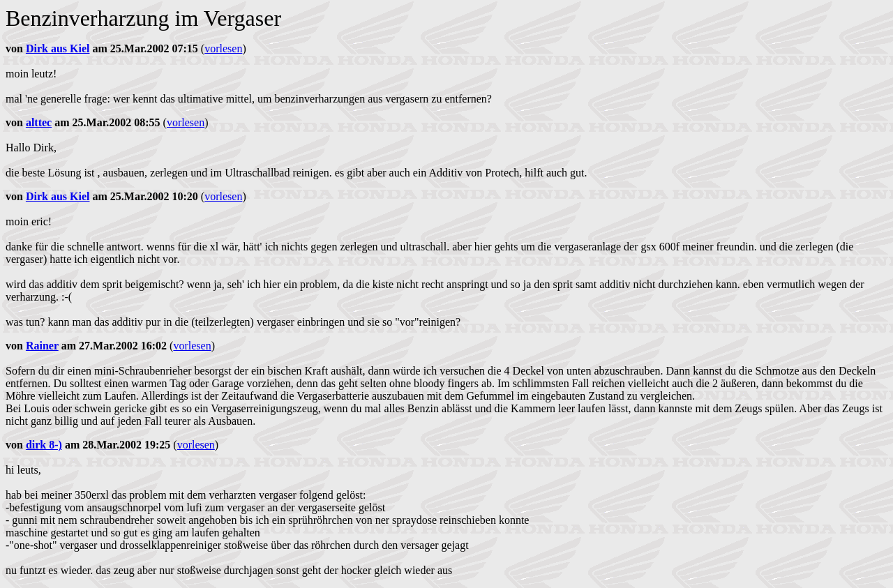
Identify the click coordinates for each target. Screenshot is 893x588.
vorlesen (223, 48)
